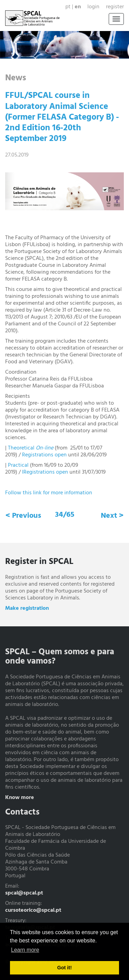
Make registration (27, 608)
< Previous (23, 516)
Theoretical (31, 448)
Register (115, 7)
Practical (19, 465)
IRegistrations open (45, 472)
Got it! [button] (64, 968)
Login (93, 7)
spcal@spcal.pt (24, 893)
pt (68, 7)
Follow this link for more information (49, 493)
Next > (112, 516)
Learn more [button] (25, 950)
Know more (20, 798)
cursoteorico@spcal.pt (33, 910)
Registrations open (44, 455)
